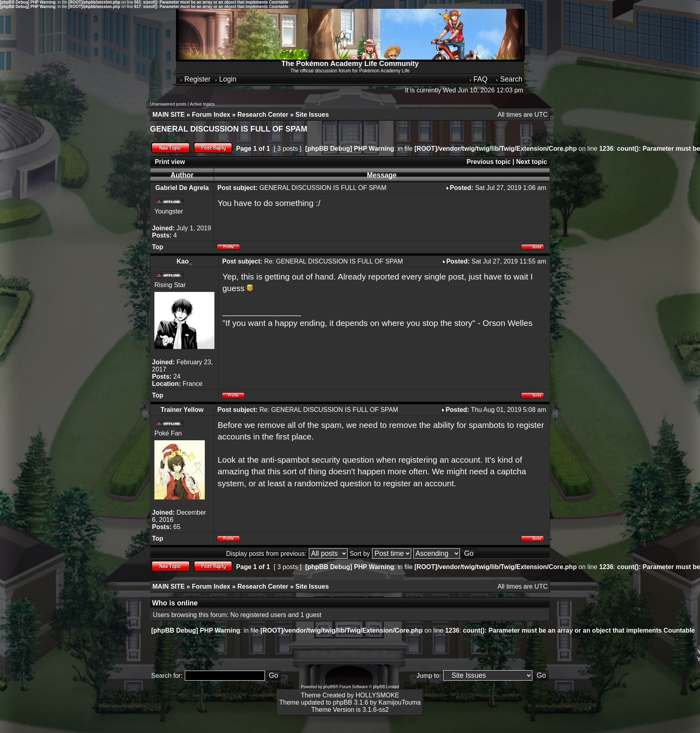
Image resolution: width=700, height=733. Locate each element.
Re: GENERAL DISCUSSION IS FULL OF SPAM (333, 261)
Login (225, 79)
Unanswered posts (168, 104)
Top (158, 247)
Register (195, 79)
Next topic (531, 162)
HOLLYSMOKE (377, 695)
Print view (170, 162)
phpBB (329, 687)
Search (509, 79)
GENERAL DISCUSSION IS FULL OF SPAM (229, 129)
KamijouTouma (400, 702)
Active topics (202, 104)
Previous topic (489, 162)
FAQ (478, 79)
